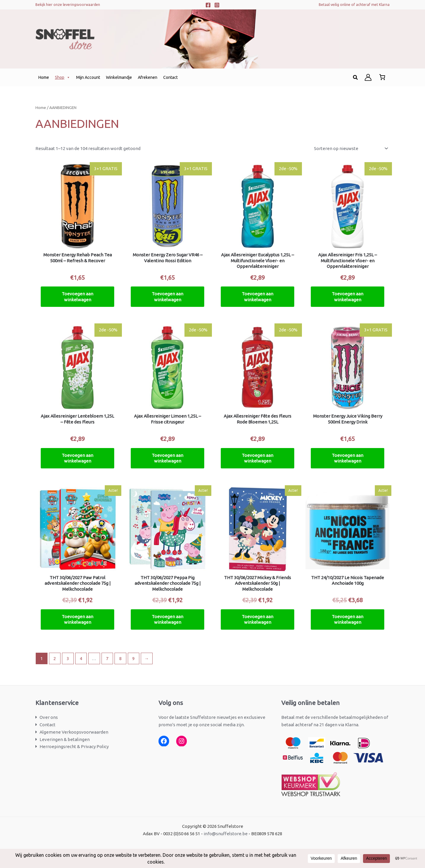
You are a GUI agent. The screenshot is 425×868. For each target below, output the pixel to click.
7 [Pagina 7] (107, 658)
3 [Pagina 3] (68, 658)
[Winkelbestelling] (351, 149)
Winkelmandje (119, 77)
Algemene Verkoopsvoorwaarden (74, 732)
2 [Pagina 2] (55, 658)
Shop (63, 77)
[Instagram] (217, 5)
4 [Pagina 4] (81, 658)
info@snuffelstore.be (226, 834)
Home (44, 77)
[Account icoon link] (368, 77)
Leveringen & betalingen (65, 739)
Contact (170, 77)
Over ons (49, 717)
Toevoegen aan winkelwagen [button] (77, 297)
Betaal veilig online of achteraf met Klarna (354, 5)
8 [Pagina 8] (120, 658)
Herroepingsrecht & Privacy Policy (74, 746)
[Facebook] (208, 5)
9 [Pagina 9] (133, 658)
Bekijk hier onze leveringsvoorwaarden (68, 5)
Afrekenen (148, 77)
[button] (356, 78)
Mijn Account (88, 77)
